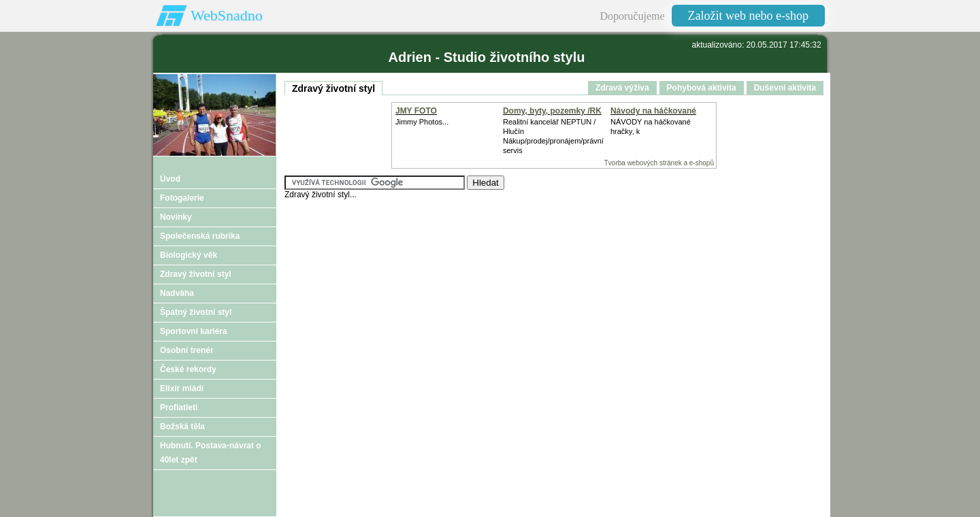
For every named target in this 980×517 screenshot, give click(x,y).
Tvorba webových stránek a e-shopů (659, 163)
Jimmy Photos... (422, 122)
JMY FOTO (416, 111)
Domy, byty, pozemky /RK (552, 111)
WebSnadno (227, 15)
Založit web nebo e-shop (748, 16)
